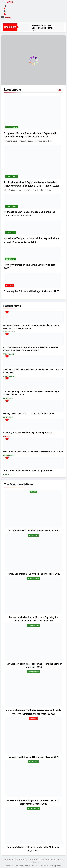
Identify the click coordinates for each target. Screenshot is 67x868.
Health (6, 474)
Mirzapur (10, 286)
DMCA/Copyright (32, 866)
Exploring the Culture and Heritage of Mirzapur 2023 (32, 291)
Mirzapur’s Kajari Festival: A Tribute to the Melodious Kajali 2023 (33, 452)
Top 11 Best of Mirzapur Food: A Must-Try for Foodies (28, 471)
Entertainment (12, 127)
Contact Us (19, 866)
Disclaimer (44, 866)
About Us (9, 866)
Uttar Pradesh (12, 176)
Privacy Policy (56, 866)
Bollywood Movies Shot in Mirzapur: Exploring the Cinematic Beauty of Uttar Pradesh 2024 (43, 27)
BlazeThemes (33, 862)
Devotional (11, 233)
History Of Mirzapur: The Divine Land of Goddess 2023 (29, 414)
